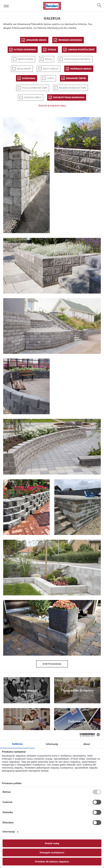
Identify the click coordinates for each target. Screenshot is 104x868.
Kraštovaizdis (25, 59)
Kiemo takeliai (51, 69)
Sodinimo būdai (33, 97)
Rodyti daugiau (52, 664)
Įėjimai (49, 59)
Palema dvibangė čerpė (35, 88)
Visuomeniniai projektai (77, 59)
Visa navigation (6, 6)
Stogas (52, 50)
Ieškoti (99, 5)
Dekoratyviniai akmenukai (69, 97)
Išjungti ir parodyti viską (52, 106)
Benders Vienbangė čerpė (73, 88)
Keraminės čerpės (76, 78)
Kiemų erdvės (24, 69)
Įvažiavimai (29, 78)
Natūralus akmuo (81, 69)
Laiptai (51, 78)
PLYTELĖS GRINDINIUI (25, 50)
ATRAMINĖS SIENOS (36, 40)
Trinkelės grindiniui (70, 40)
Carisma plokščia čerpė (81, 50)
